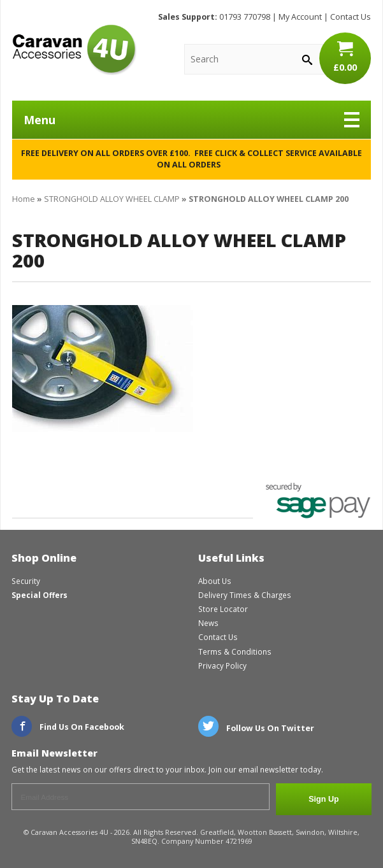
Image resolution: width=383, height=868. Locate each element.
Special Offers (40, 595)
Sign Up (324, 799)
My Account (300, 17)
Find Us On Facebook (68, 727)
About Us (215, 581)
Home (24, 199)
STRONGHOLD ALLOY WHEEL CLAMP (112, 199)
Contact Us (350, 17)
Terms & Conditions (235, 651)
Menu (191, 120)
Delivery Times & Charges (245, 595)
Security (26, 581)
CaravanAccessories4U (74, 50)
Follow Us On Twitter (256, 728)
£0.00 (345, 57)
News (208, 623)
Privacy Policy (222, 665)
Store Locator (223, 609)
